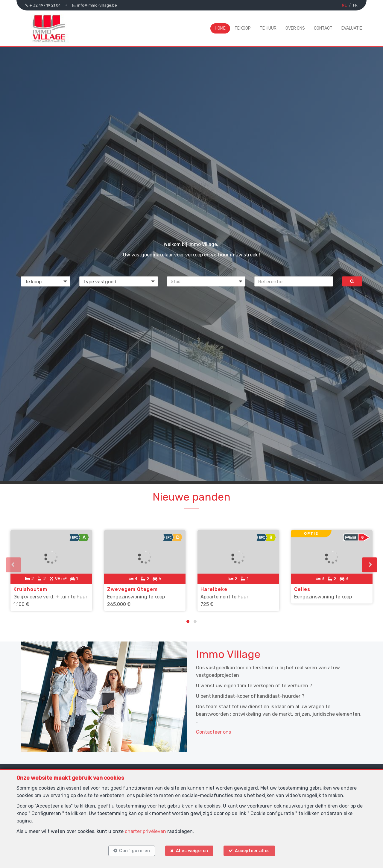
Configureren (134, 851)
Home (220, 28)
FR (355, 5)
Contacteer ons (213, 732)
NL (344, 5)
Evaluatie (352, 28)
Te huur (268, 28)
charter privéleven (145, 831)
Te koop (243, 28)
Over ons (295, 28)
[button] (206, 282)
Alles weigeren (192, 851)
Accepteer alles (252, 851)
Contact (323, 28)
